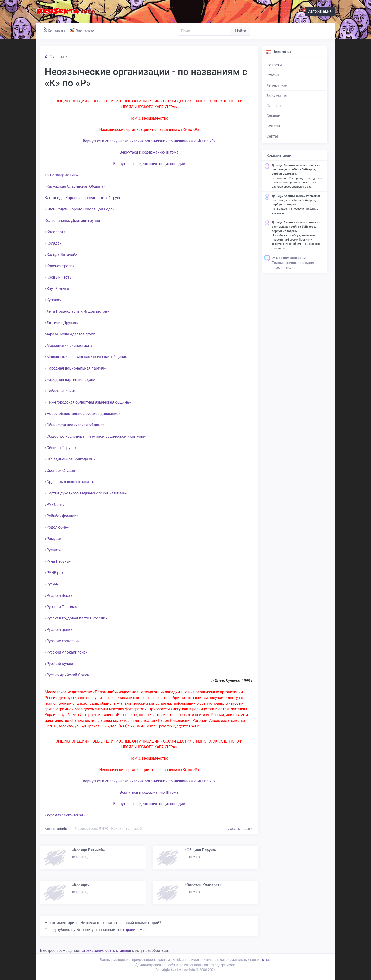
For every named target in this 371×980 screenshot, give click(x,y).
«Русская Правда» (61, 607)
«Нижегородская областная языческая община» (88, 402)
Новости (274, 65)
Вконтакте (83, 30)
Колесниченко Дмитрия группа (72, 220)
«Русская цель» (58, 630)
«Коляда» (53, 243)
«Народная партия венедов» (70, 380)
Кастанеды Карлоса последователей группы (84, 198)
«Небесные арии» (60, 391)
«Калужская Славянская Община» (75, 186)
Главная (54, 57)
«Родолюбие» (57, 527)
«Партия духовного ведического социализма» (86, 493)
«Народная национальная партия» (75, 368)
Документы (277, 96)
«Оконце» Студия (60, 470)
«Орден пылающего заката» (70, 482)
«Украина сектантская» (65, 815)
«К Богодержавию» (62, 175)
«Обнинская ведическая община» (74, 425)
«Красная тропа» (60, 266)
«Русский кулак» (59, 664)
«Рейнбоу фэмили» (61, 516)
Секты (272, 136)
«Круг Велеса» (57, 289)
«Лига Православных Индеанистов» (77, 311)
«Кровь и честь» (59, 277)
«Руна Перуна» (58, 561)
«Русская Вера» (58, 595)
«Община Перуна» (60, 448)
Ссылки (274, 116)
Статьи (273, 75)
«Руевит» (53, 550)
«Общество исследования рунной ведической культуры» (95, 436)
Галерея (274, 106)
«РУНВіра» (54, 573)
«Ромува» (53, 539)
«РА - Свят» (55, 505)
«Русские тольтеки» (62, 641)
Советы (273, 126)
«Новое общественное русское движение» (82, 414)
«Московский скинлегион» (68, 345)
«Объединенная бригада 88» (70, 459)
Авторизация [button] (318, 11)
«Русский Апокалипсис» (66, 652)
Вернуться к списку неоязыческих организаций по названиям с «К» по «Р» (149, 141)
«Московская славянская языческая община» (86, 357)
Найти (241, 31)
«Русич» (52, 584)
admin (62, 829)
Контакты (54, 30)
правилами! (135, 930)
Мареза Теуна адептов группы (72, 334)
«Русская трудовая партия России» (76, 618)
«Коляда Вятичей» (61, 255)
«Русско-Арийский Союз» (67, 675)
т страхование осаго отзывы (105, 951)
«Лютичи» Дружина (62, 323)
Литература (277, 85)
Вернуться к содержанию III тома (149, 152)
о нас (266, 960)
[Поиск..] (205, 31)
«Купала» (53, 300)
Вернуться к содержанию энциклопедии (149, 164)
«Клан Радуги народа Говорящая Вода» (79, 209)
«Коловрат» (55, 232)
